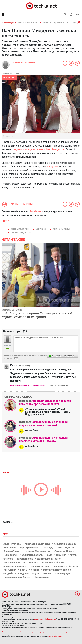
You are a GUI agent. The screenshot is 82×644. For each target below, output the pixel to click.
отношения (10, 570)
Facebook (36, 211)
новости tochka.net (53, 562)
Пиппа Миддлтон (21, 233)
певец (24, 570)
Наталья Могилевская (38, 551)
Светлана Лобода (64, 551)
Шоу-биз (41, 229)
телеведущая (63, 573)
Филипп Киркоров (32, 555)
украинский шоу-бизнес (17, 577)
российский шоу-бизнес (57, 570)
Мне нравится (39, 385)
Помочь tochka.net (28, 23)
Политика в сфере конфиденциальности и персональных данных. (46, 632)
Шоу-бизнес (9, 78)
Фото (49, 555)
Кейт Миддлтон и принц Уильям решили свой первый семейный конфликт (37, 315)
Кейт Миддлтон (20, 229)
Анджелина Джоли (65, 544)
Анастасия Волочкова (37, 544)
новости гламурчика (15, 566)
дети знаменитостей (49, 559)
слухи (36, 573)
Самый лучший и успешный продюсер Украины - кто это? (43, 424)
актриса (8, 559)
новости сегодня (41, 566)
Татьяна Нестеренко (23, 63)
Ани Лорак (10, 548)
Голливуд (47, 548)
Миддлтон (52, 167)
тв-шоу (47, 573)
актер (73, 555)
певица (35, 570)
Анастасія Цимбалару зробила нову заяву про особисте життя (45, 402)
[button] (71, 14)
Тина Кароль (11, 555)
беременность (25, 559)
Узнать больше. (55, 636)
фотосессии (42, 577)
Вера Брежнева (29, 548)
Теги (6, 534)
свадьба (8, 573)
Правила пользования (10, 632)
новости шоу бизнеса (66, 566)
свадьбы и (38, 149)
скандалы (23, 573)
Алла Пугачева (12, 544)
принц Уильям (61, 229)
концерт (34, 562)
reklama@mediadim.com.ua (45, 619)
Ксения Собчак (12, 551)
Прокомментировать (20, 385)
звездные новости (14, 562)
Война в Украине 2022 (55, 23)
